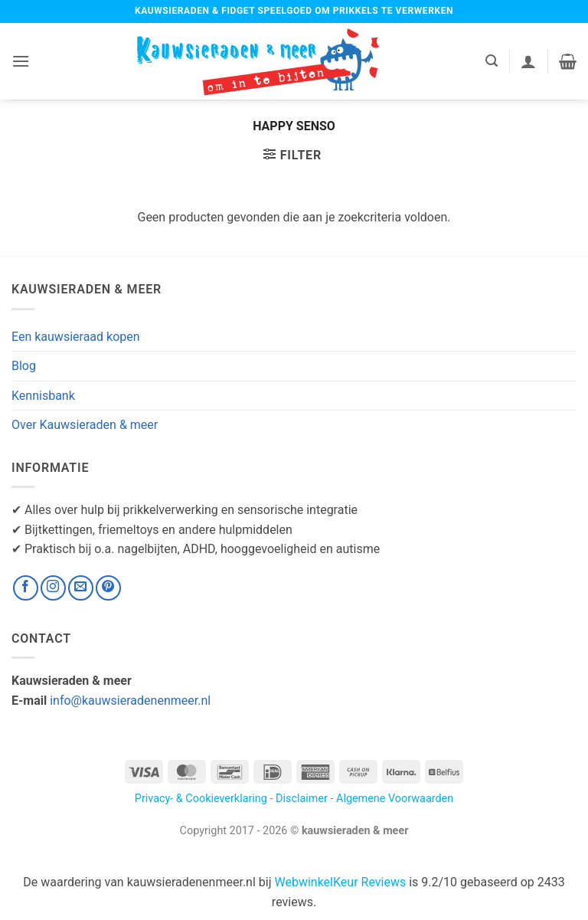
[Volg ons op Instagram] (53, 588)
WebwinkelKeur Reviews (340, 882)
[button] (21, 61)
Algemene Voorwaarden (395, 799)
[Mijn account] (528, 61)
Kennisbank (43, 396)
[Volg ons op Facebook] (26, 588)
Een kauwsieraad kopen (76, 337)
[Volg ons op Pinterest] (108, 588)
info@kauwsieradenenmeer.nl (130, 701)
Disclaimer (302, 799)
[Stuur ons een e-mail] (81, 588)
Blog (24, 366)
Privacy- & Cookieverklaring (201, 799)
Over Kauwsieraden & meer (85, 425)
